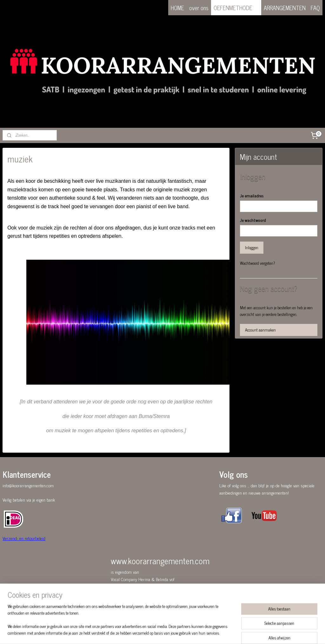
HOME (177, 8)
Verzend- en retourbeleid (24, 538)
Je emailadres (252, 196)
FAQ (315, 8)
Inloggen (252, 247)
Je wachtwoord (253, 220)
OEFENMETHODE (236, 8)
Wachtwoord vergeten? (258, 263)
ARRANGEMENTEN (285, 8)
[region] (121, 624)
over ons (199, 8)
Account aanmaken (260, 330)
